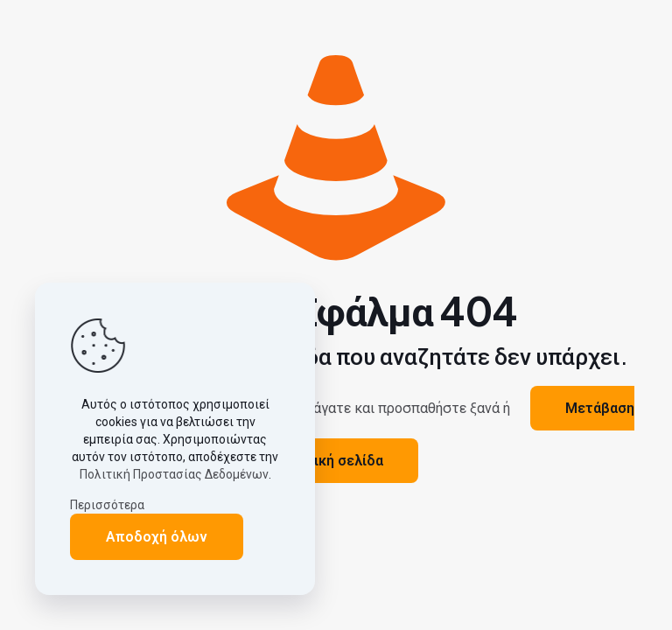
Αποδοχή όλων (157, 537)
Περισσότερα (107, 505)
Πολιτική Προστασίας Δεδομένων (174, 474)
